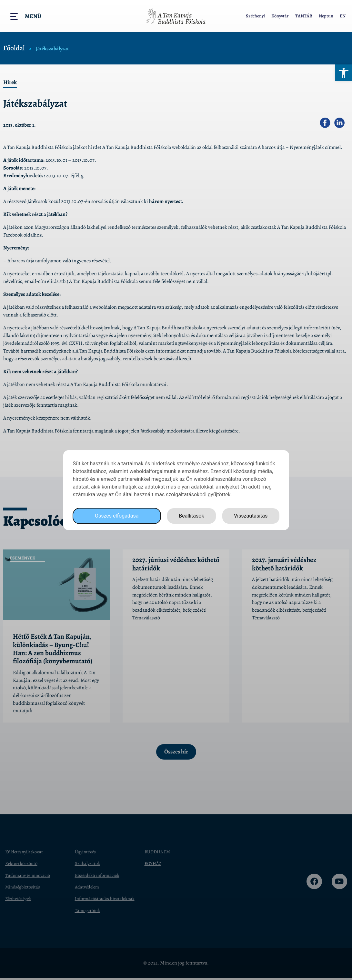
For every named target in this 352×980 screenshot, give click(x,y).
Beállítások (191, 516)
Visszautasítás (251, 516)
